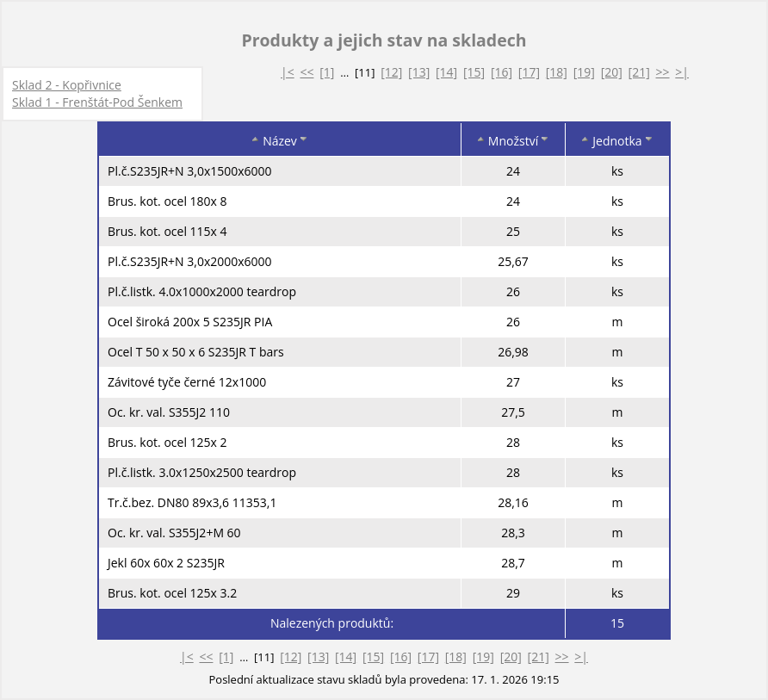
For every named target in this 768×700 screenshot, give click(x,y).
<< (307, 72)
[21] (639, 72)
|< (288, 72)
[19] (584, 72)
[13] (419, 72)
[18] (557, 72)
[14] (446, 72)
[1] (327, 72)
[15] (474, 72)
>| (682, 72)
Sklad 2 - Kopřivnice (67, 85)
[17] (529, 72)
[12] (391, 72)
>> (663, 72)
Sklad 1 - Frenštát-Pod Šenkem (97, 102)
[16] (502, 72)
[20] (612, 72)
